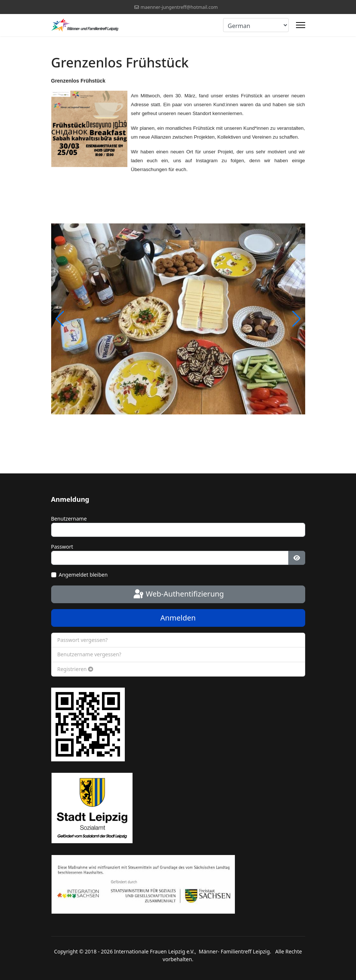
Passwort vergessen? (83, 640)
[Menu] (301, 25)
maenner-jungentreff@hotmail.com (179, 7)
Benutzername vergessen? (89, 654)
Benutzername (69, 519)
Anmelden (178, 618)
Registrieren (75, 669)
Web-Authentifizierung (178, 594)
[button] (297, 319)
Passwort (62, 547)
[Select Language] (256, 25)
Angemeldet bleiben (83, 575)
